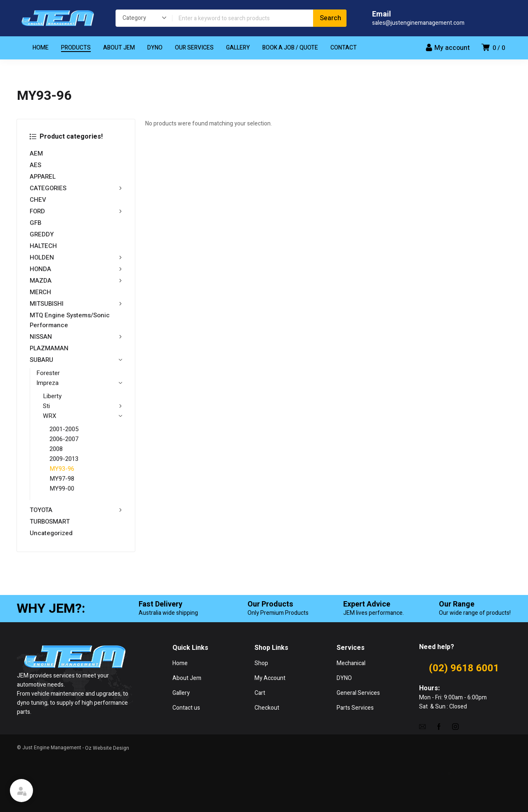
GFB (35, 223)
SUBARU (76, 360)
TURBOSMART (50, 522)
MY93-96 (62, 469)
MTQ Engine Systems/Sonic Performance (70, 320)
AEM (36, 153)
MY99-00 (62, 489)
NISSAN (76, 337)
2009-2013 (64, 459)
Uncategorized (51, 533)
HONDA (76, 269)
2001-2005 (64, 429)
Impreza (79, 383)
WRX (82, 416)
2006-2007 (64, 439)
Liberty (52, 396)
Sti (82, 406)
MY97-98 (62, 479)
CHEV (38, 200)
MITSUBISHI (76, 304)
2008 (56, 449)
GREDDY (42, 234)
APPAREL (43, 177)
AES (35, 165)
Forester (48, 373)
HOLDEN (76, 257)
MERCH (40, 292)
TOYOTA (76, 510)
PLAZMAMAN (49, 348)
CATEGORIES (76, 188)
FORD (76, 211)
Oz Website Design (107, 748)
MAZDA (76, 281)
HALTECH (43, 246)
